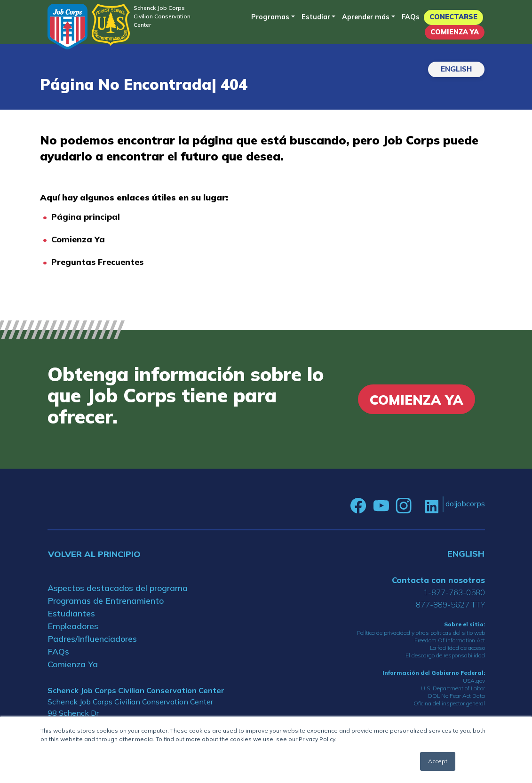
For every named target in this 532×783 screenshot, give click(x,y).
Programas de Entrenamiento (106, 601)
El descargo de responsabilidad (445, 655)
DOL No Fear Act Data (457, 696)
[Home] (67, 27)
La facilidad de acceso (457, 648)
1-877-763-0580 (454, 592)
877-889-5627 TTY (450, 604)
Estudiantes (71, 613)
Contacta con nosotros (438, 580)
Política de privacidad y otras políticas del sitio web (421, 633)
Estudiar (316, 17)
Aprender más (366, 17)
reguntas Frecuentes (100, 262)
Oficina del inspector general (449, 703)
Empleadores (73, 626)
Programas (270, 17)
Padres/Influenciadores (92, 639)
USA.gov (474, 681)
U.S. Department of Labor (453, 688)
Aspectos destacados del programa (118, 588)
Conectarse (453, 17)
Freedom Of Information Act (450, 640)
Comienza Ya (455, 32)
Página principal (86, 217)
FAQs (411, 17)
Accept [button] (438, 761)
